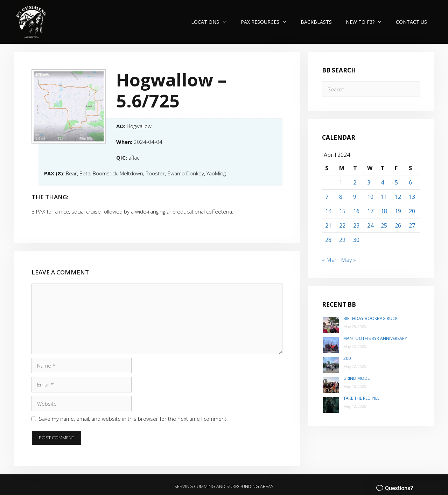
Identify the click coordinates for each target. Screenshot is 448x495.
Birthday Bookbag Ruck (370, 318)
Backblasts (316, 22)
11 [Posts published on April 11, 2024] (384, 197)
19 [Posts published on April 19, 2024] (398, 211)
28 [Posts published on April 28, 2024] (328, 240)
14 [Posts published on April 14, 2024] (328, 211)
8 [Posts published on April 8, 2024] (341, 197)
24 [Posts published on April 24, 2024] (370, 225)
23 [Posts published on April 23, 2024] (356, 225)
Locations (212, 22)
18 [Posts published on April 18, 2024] (384, 211)
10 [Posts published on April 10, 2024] (370, 197)
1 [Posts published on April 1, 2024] (341, 182)
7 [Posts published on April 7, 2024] (327, 197)
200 (347, 358)
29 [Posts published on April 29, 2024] (342, 240)
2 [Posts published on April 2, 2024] (355, 182)
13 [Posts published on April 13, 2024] (412, 197)
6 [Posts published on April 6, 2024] (410, 182)
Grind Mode (356, 378)
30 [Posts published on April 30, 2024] (356, 240)
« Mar (329, 260)
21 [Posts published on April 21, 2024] (328, 225)
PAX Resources (267, 22)
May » (348, 260)
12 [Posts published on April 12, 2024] (398, 197)
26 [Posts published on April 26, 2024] (398, 225)
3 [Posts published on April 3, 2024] (369, 182)
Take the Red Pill (361, 398)
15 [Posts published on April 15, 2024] (342, 211)
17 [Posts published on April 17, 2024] (370, 211)
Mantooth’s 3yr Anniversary (375, 338)
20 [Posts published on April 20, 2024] (412, 211)
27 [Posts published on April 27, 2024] (412, 225)
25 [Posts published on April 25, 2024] (384, 225)
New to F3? (367, 22)
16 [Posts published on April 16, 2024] (356, 211)
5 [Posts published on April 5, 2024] (396, 182)
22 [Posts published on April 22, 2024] (342, 225)
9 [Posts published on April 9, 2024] (355, 197)
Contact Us (411, 22)
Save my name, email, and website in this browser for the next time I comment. (133, 419)
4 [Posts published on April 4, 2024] (382, 182)
